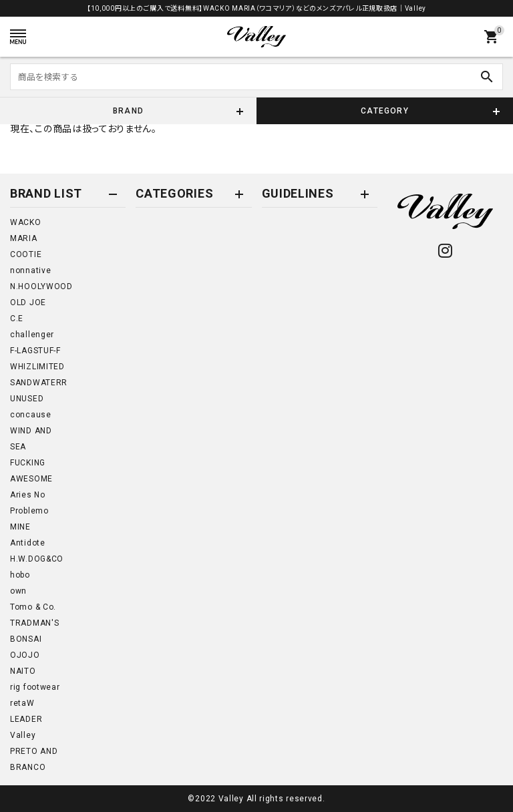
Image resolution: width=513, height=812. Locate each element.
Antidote (28, 543)
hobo (20, 575)
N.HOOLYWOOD (41, 286)
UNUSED (27, 399)
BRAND (128, 111)
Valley (23, 735)
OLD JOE (28, 302)
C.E (17, 319)
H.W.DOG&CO (37, 559)
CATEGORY (385, 111)
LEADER (26, 719)
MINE (20, 527)
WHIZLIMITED (37, 367)
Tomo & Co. (33, 607)
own (18, 591)
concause (31, 415)
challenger (32, 335)
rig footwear (35, 687)
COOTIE (26, 254)
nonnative (30, 270)
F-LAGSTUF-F (35, 351)
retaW (22, 703)
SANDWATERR (39, 383)
